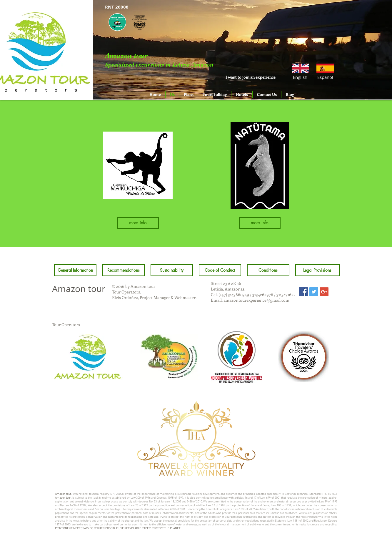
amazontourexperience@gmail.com (256, 300)
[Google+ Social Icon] (324, 292)
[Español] (325, 77)
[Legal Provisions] (317, 270)
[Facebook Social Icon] (303, 292)
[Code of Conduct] (220, 270)
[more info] (138, 223)
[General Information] (75, 270)
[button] (300, 77)
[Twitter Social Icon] (314, 292)
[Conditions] (268, 270)
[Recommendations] (124, 270)
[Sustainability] (172, 270)
